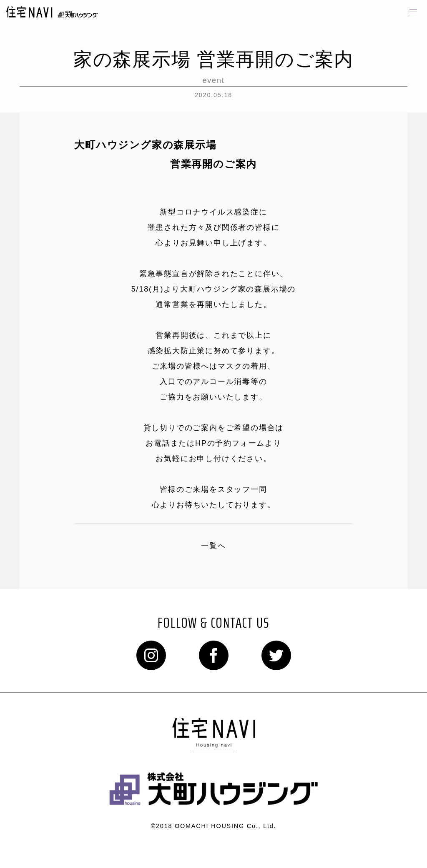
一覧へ (213, 546)
